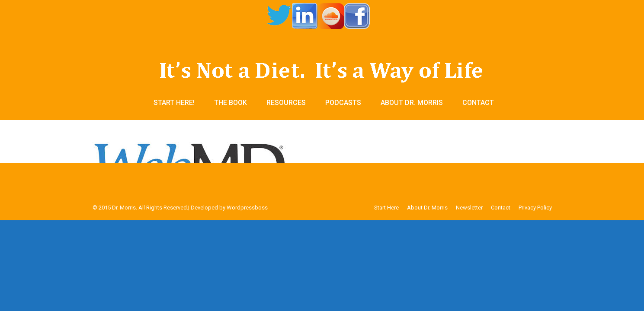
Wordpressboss (247, 208)
